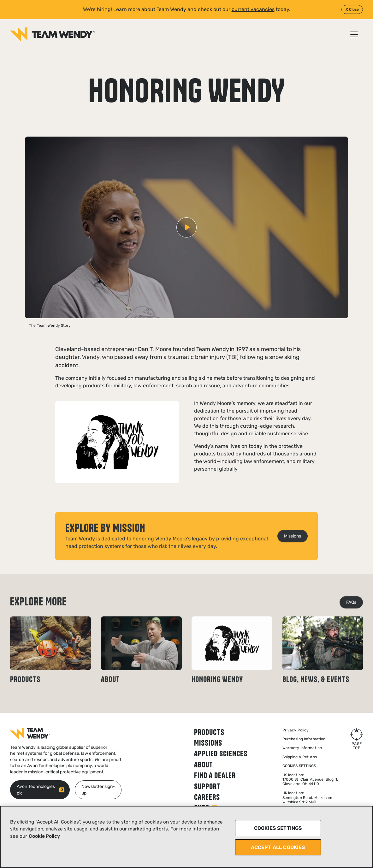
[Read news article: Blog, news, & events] (323, 664)
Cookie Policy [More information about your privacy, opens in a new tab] (44, 836)
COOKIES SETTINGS (278, 828)
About (204, 765)
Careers (207, 797)
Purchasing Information (304, 739)
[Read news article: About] (141, 664)
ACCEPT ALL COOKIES (278, 847)
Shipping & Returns (300, 757)
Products (209, 732)
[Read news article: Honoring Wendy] (232, 664)
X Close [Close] (352, 9)
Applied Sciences (221, 754)
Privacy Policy (296, 730)
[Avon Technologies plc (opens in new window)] (40, 790)
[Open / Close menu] (354, 34)
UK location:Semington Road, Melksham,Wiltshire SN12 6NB (308, 798)
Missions (208, 743)
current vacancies (253, 9)
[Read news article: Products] (50, 664)
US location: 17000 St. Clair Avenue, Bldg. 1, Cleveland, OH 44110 (310, 780)
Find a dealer (215, 775)
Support (207, 786)
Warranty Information (302, 748)
